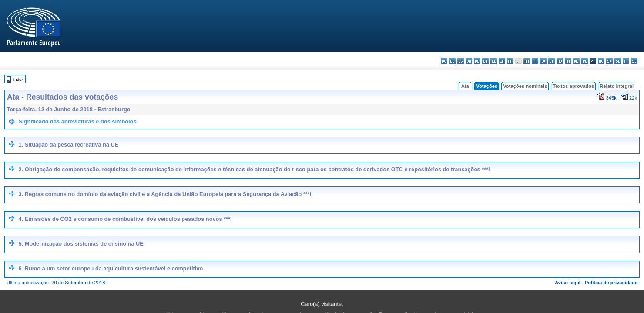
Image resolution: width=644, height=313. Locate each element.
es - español (452, 61)
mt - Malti (568, 61)
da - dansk (469, 61)
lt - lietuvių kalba (552, 61)
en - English (502, 61)
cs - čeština (461, 61)
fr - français (510, 61)
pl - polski (585, 61)
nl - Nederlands (576, 61)
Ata (465, 86)
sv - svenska (634, 61)
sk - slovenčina (609, 61)
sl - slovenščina (618, 61)
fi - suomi (626, 61)
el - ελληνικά (494, 61)
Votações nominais (525, 86)
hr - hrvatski (527, 61)
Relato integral (617, 86)
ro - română (601, 61)
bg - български (444, 61)
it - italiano (535, 61)
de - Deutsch (477, 61)
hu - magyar (560, 61)
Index (18, 79)
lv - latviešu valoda (543, 61)
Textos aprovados (573, 86)
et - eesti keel (485, 61)
